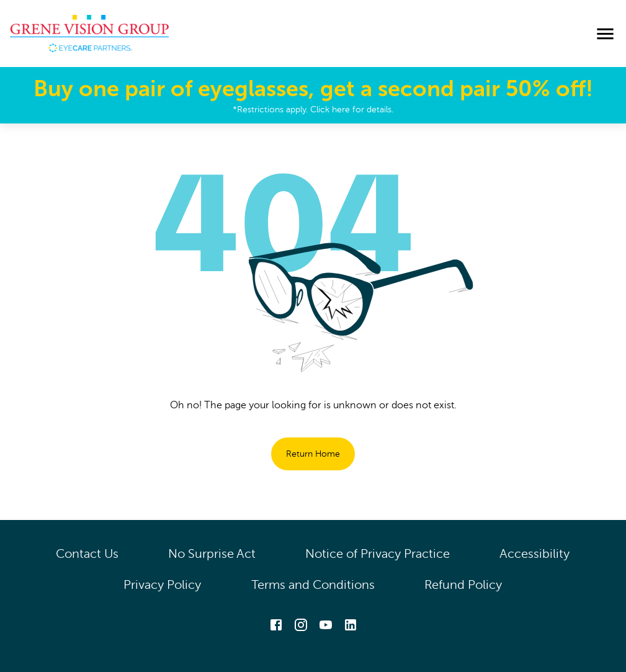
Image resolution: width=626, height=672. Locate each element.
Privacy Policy (163, 585)
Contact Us (87, 554)
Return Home (313, 454)
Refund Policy (463, 585)
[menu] (605, 34)
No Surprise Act (212, 554)
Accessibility (535, 554)
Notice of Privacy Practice (378, 554)
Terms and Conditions (313, 585)
